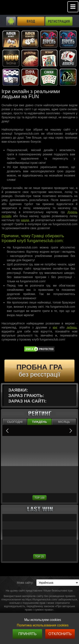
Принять (27, 634)
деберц (72, 327)
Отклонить (60, 634)
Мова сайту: (25, 583)
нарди (25, 220)
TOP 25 (39, 557)
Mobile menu (73, 7)
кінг (55, 327)
